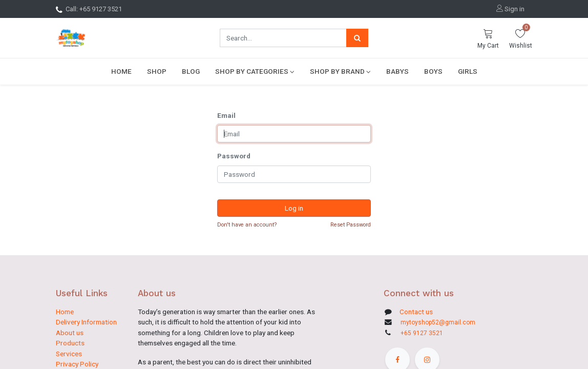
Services (69, 354)
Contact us (415, 312)
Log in (294, 208)
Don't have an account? (247, 225)
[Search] (357, 38)
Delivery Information (86, 322)
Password (234, 156)
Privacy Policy (77, 364)
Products (70, 343)
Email (226, 115)
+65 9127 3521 (422, 333)
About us (70, 333)
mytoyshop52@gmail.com (438, 322)
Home (65, 312)
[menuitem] (121, 71)
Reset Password (351, 225)
